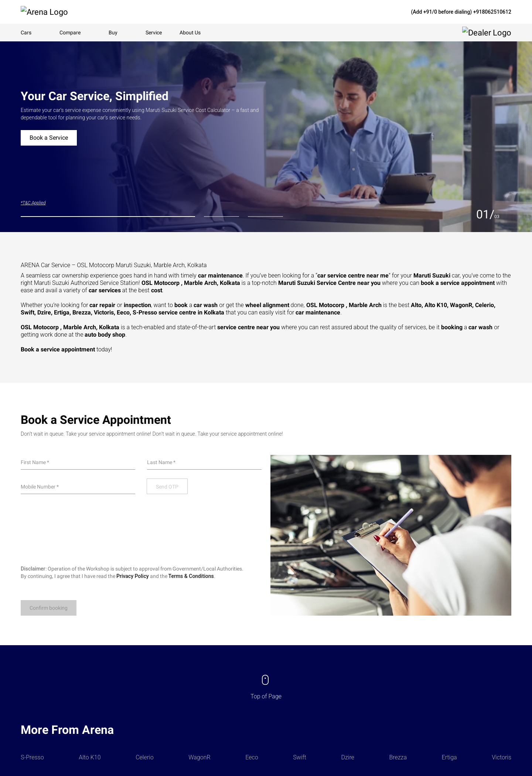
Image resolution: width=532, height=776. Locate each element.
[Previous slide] (469, 214)
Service (154, 33)
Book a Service (49, 138)
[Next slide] (507, 214)
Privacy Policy (133, 576)
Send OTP (167, 487)
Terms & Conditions (191, 576)
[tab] (108, 217)
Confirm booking (49, 608)
